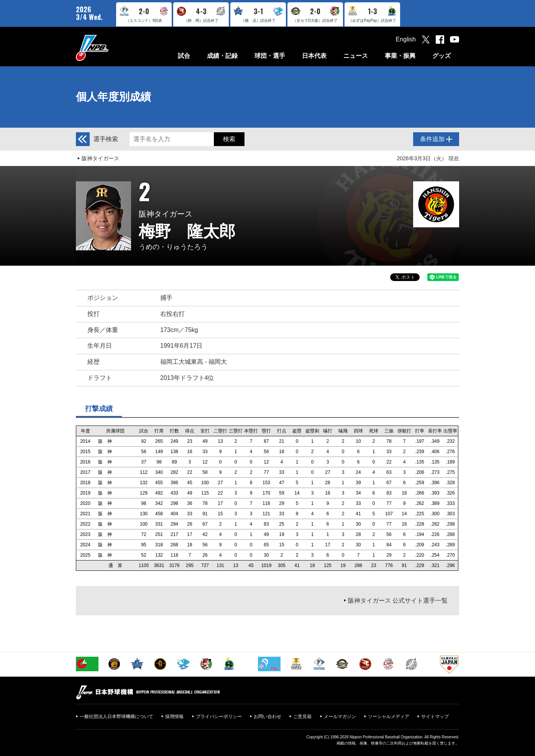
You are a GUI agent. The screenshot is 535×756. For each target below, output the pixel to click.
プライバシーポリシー (219, 717)
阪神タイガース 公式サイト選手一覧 (398, 601)
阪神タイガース (100, 158)
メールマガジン (340, 717)
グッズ (441, 56)
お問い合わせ (267, 717)
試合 (184, 56)
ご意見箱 (302, 717)
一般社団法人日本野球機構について (117, 717)
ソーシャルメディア (389, 717)
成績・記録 (222, 56)
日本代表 (314, 56)
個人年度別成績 (113, 97)
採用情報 (174, 717)
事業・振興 (400, 56)
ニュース (356, 56)
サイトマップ (435, 717)
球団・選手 (270, 56)
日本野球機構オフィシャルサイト (112, 48)
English (406, 39)
